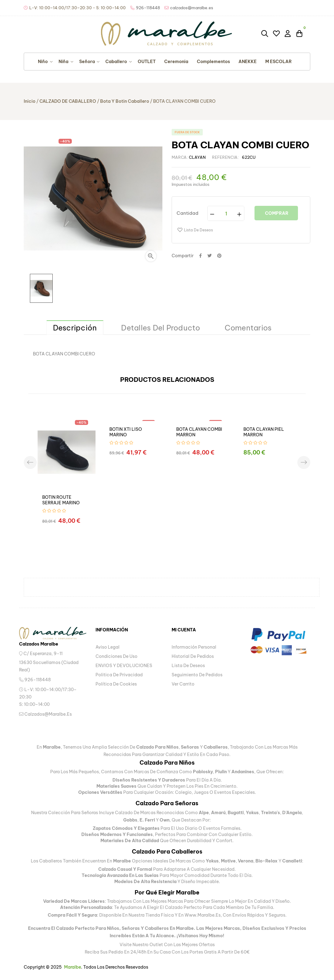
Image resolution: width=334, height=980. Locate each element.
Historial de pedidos (193, 656)
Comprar (276, 213)
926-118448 (35, 680)
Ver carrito (183, 684)
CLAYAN (197, 157)
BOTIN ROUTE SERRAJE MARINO (61, 500)
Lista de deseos (188, 666)
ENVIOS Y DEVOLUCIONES (124, 666)
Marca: (180, 157)
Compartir (200, 256)
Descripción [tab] (75, 328)
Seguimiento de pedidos (197, 675)
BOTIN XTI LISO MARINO (126, 432)
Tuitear (210, 256)
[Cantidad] (226, 213)
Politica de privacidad (119, 675)
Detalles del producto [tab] (161, 328)
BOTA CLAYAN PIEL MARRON (264, 432)
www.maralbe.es (203, 915)
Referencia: (225, 157)
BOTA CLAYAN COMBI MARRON (199, 432)
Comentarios (248, 328)
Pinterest (219, 256)
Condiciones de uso (116, 656)
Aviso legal (108, 647)
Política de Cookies (116, 684)
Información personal (194, 647)
